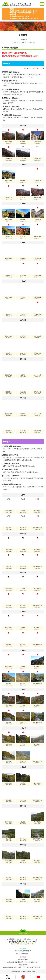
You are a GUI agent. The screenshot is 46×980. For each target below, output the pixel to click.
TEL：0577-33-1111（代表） (32, 967)
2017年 (24, 42)
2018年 (16, 42)
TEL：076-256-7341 (23, 953)
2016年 (32, 42)
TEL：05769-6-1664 (31, 962)
